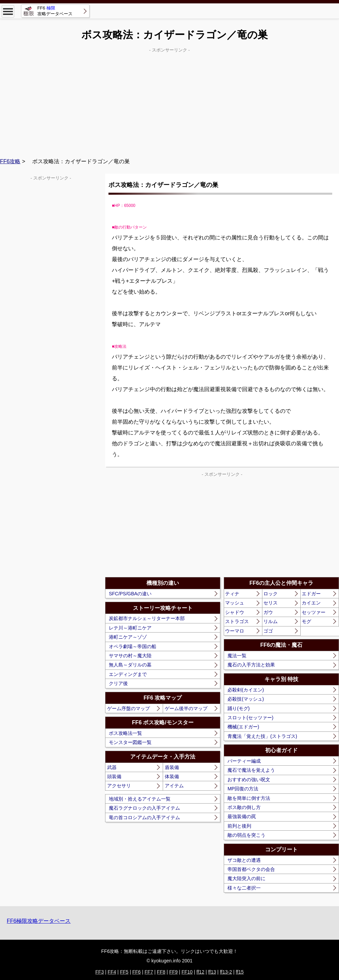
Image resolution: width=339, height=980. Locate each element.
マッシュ (235, 603)
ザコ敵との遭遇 (244, 860)
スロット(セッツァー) (250, 718)
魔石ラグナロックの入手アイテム (144, 808)
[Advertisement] (169, 102)
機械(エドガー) (243, 727)
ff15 (240, 972)
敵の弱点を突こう (246, 835)
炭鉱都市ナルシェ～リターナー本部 (147, 618)
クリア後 (118, 683)
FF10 (187, 972)
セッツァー (314, 612)
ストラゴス (237, 621)
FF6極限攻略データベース (39, 921)
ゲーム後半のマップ (186, 708)
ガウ (268, 612)
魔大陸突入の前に (246, 878)
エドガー (311, 594)
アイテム (174, 786)
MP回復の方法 (243, 789)
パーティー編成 (244, 761)
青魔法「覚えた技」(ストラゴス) (262, 736)
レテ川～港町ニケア (130, 628)
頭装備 (114, 776)
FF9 (173, 972)
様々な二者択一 (244, 888)
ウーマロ (235, 631)
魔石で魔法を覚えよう (251, 770)
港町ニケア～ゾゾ (128, 637)
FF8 (161, 972)
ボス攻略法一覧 (125, 733)
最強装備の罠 (242, 816)
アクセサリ (119, 786)
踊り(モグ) (238, 708)
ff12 (201, 972)
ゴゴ (268, 631)
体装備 (172, 776)
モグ (306, 621)
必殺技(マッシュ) (246, 699)
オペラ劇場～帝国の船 (133, 646)
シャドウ (235, 612)
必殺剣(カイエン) (246, 690)
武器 (112, 767)
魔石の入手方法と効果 (251, 665)
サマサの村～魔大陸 (130, 656)
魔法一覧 (237, 656)
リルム (271, 621)
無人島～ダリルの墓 (130, 665)
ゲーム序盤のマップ (128, 708)
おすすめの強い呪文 (249, 780)
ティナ (232, 594)
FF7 (149, 972)
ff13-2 (226, 972)
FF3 (99, 972)
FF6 (136, 972)
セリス (271, 603)
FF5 (124, 972)
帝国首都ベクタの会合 (251, 869)
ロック (271, 594)
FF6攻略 (10, 161)
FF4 (112, 972)
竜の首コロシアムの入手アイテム (144, 817)
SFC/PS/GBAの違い (130, 594)
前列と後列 (239, 826)
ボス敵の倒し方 (244, 807)
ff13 (212, 972)
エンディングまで (128, 674)
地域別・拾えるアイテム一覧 (140, 799)
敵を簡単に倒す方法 (249, 798)
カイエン (311, 603)
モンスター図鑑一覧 (130, 742)
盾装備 (172, 767)
